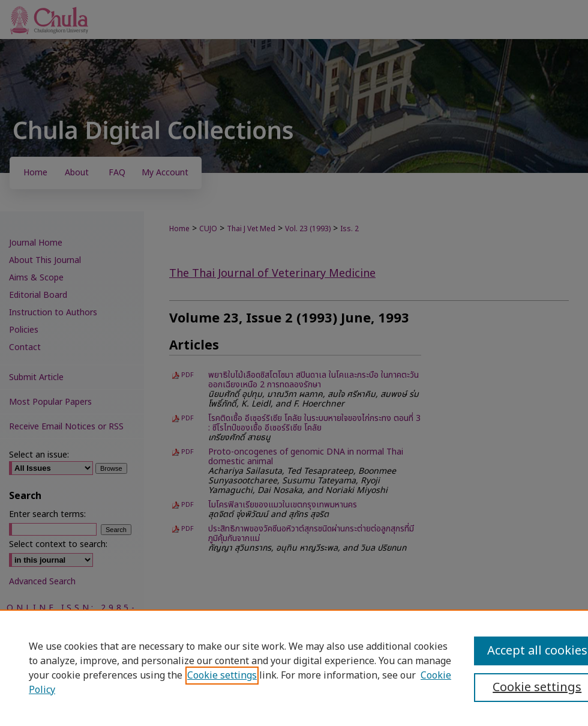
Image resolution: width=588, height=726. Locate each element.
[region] (294, 668)
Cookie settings (222, 676)
